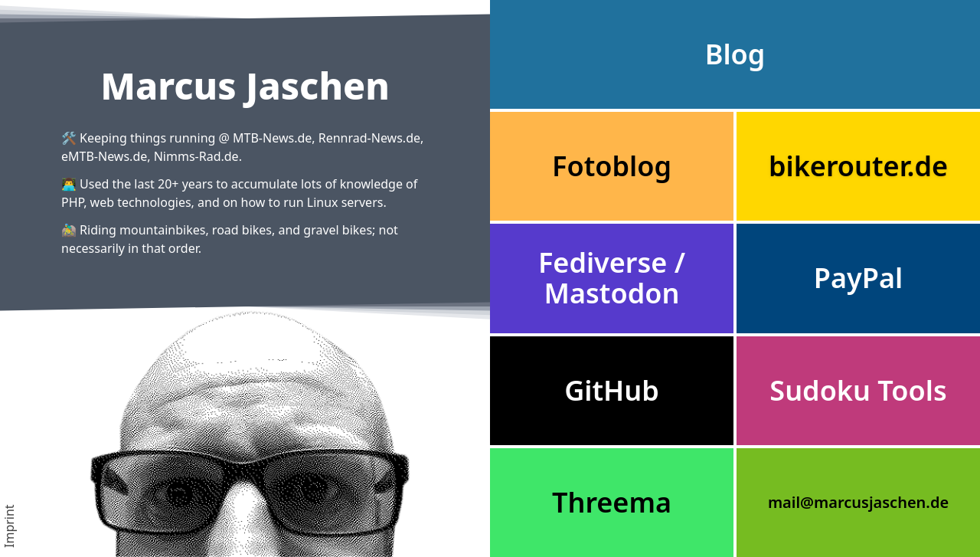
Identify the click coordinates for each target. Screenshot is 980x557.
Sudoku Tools (858, 390)
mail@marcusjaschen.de (858, 502)
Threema (612, 502)
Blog (735, 54)
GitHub (612, 390)
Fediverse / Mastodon (612, 278)
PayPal (858, 278)
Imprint (9, 526)
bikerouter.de (858, 166)
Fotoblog (612, 166)
